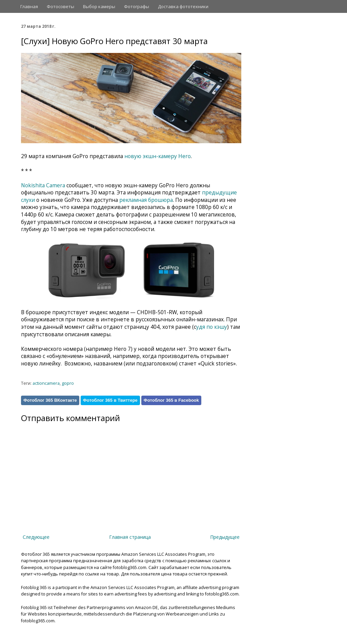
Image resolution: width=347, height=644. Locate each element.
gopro (68, 383)
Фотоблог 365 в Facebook (171, 400)
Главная (29, 6)
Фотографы (137, 6)
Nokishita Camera (43, 185)
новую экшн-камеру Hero (158, 156)
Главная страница (130, 537)
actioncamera (46, 383)
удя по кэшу (212, 327)
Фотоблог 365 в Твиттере (110, 400)
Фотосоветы (60, 6)
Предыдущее (225, 537)
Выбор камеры (99, 6)
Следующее (36, 537)
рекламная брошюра (146, 200)
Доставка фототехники (183, 6)
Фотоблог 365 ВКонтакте (50, 400)
